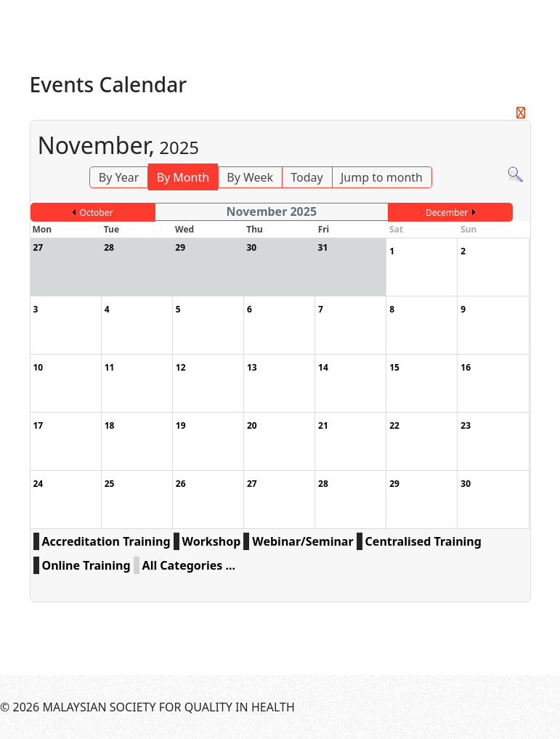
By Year (119, 177)
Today (307, 177)
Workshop (212, 541)
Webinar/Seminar (303, 541)
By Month (183, 177)
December (447, 213)
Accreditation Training (106, 541)
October (97, 213)
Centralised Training (423, 541)
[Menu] (542, 22)
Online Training (86, 565)
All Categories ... (189, 565)
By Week (250, 177)
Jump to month (382, 177)
